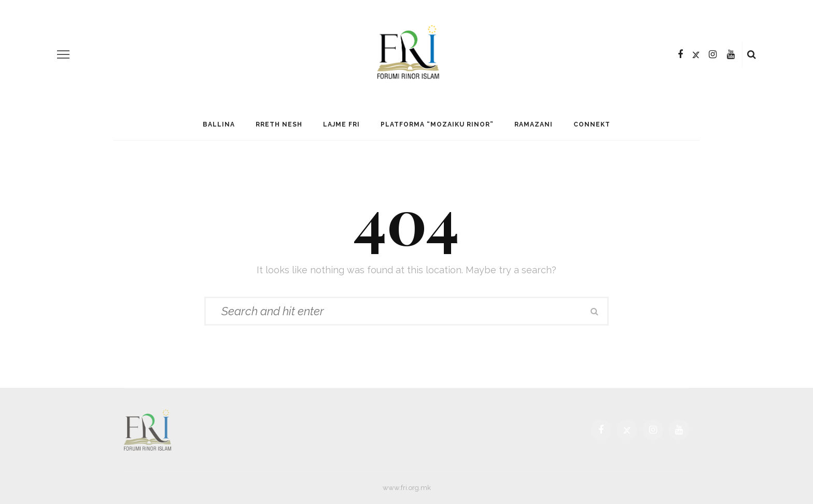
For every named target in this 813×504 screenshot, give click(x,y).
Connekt (592, 124)
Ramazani (534, 124)
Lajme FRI (341, 124)
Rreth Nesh (279, 124)
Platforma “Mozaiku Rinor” (437, 124)
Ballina (219, 124)
